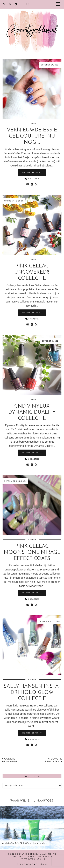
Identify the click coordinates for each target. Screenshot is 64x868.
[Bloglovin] (22, 4)
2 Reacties (32, 179)
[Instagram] (10, 4)
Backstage (45, 857)
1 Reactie (32, 319)
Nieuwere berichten (53, 760)
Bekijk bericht (32, 172)
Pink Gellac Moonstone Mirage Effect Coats (32, 553)
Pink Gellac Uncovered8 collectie (32, 272)
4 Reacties (32, 739)
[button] (59, 4)
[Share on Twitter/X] (36, 184)
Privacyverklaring (33, 859)
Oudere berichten (10, 760)
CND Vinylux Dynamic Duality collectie (32, 412)
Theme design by (32, 864)
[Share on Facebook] (32, 184)
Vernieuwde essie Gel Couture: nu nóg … (32, 136)
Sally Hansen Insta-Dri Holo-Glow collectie (32, 693)
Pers (31, 857)
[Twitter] (4, 4)
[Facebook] (16, 4)
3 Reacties (32, 599)
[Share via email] (28, 184)
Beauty (32, 123)
